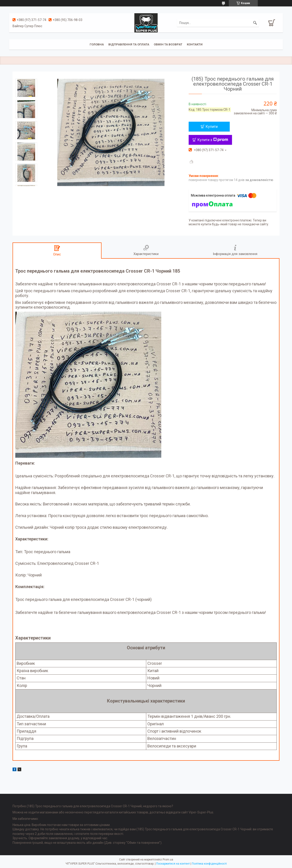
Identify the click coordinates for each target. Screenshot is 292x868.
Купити (212, 127)
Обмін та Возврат (168, 44)
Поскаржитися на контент (173, 864)
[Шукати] (255, 23)
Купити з (213, 140)
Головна (97, 44)
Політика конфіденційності (209, 864)
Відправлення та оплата (129, 44)
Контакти (195, 44)
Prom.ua (168, 860)
